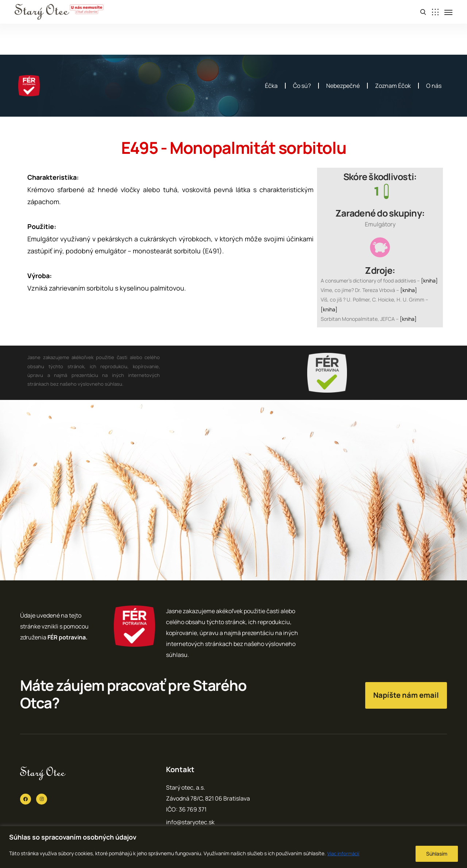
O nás (434, 86)
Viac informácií (344, 853)
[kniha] (429, 281)
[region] (233, 847)
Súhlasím (437, 854)
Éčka (271, 86)
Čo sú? (302, 86)
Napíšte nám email (406, 695)
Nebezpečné (343, 86)
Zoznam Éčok (393, 86)
